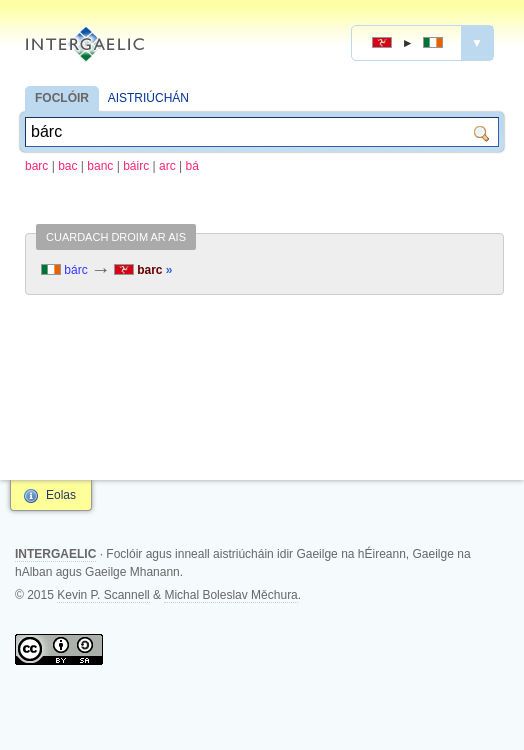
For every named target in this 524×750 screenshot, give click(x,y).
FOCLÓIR (62, 98)
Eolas (61, 495)
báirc (136, 166)
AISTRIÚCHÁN (148, 98)
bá (191, 166)
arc (167, 166)
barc (36, 166)
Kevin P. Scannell (103, 595)
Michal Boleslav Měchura (230, 595)
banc (100, 166)
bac (67, 166)
